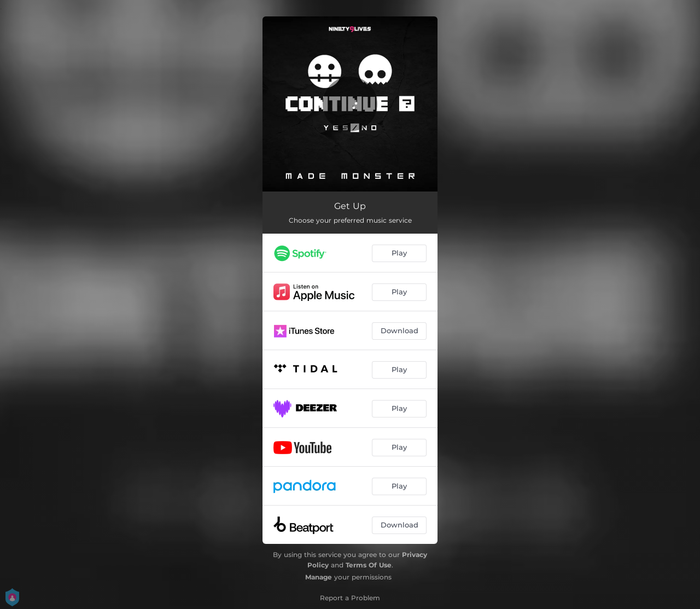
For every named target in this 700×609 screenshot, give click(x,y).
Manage (319, 577)
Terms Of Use (369, 565)
